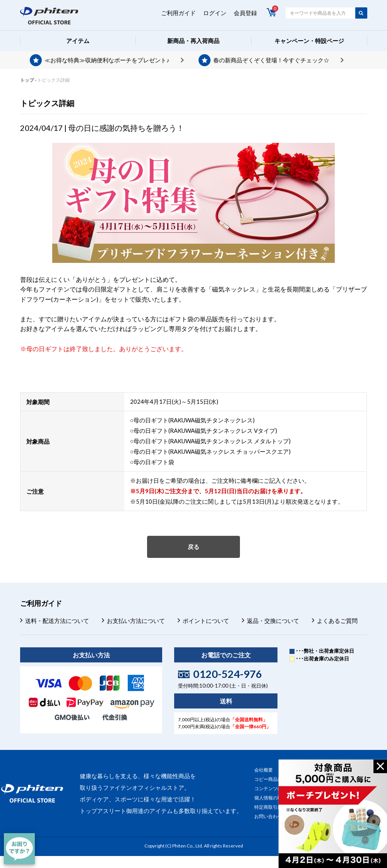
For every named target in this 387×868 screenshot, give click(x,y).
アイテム (78, 41)
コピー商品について (275, 779)
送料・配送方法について (57, 621)
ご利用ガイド (178, 13)
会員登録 (245, 13)
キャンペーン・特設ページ (309, 41)
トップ (27, 80)
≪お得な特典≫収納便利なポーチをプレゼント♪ (107, 60)
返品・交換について (273, 621)
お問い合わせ (268, 816)
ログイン (215, 13)
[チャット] (19, 849)
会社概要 (264, 770)
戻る (193, 547)
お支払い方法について (136, 621)
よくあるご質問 (337, 621)
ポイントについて (206, 621)
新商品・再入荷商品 (193, 41)
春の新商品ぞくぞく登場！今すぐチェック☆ (271, 60)
